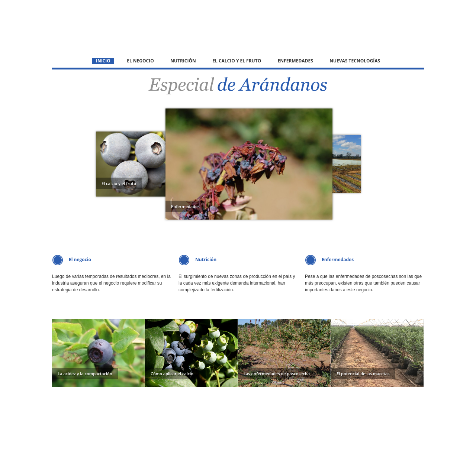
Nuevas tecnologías (355, 61)
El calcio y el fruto (237, 61)
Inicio (103, 61)
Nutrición (183, 61)
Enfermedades (295, 61)
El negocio (140, 61)
